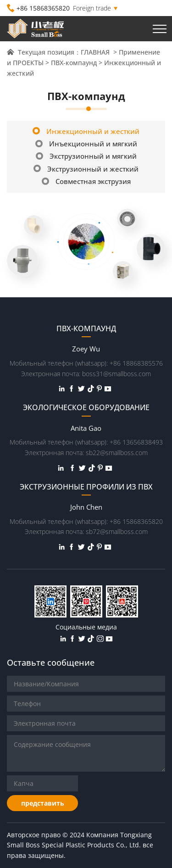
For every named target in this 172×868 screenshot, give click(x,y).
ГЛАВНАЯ (96, 52)
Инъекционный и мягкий (86, 144)
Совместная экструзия (86, 181)
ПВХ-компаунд (74, 63)
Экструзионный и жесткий (86, 169)
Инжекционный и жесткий (86, 131)
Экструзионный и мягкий (86, 156)
